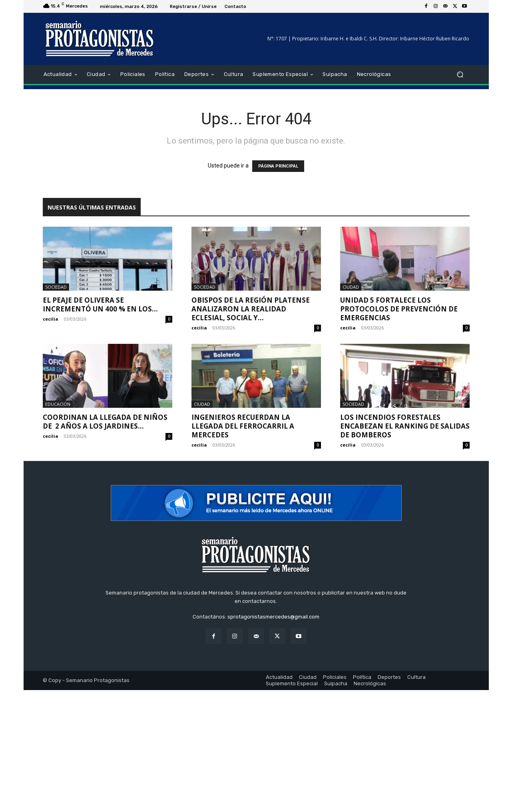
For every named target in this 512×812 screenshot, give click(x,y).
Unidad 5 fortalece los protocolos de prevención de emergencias (399, 309)
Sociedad (56, 287)
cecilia (51, 319)
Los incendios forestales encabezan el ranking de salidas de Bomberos (405, 426)
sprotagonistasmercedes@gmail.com (273, 617)
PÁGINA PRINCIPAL (278, 166)
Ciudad (351, 287)
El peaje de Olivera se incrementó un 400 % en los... (100, 304)
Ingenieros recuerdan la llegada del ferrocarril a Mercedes (243, 426)
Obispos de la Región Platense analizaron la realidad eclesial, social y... (251, 309)
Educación (58, 404)
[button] (460, 75)
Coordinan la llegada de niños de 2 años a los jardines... (105, 422)
